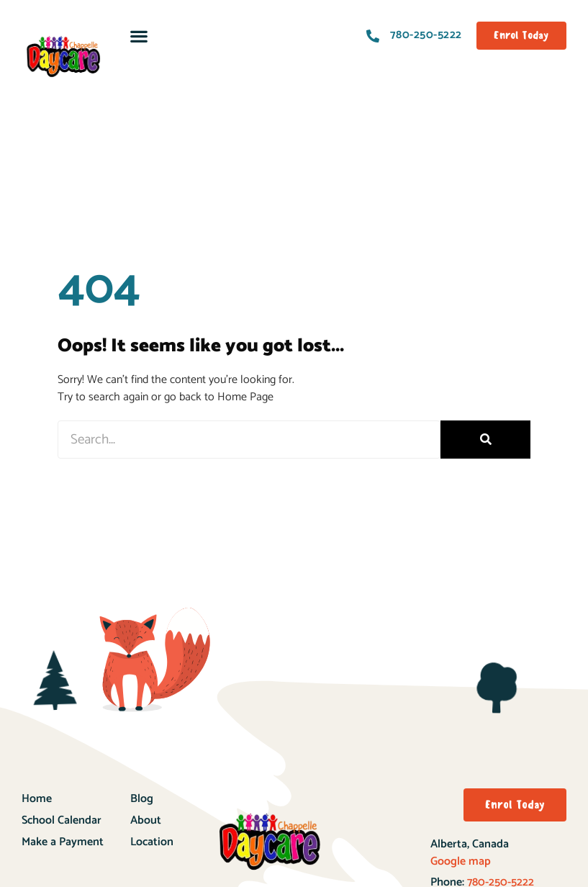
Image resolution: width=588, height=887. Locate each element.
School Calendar (62, 820)
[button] (139, 36)
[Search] (485, 440)
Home (37, 799)
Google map (461, 861)
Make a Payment (63, 842)
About (146, 820)
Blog (142, 799)
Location (152, 842)
